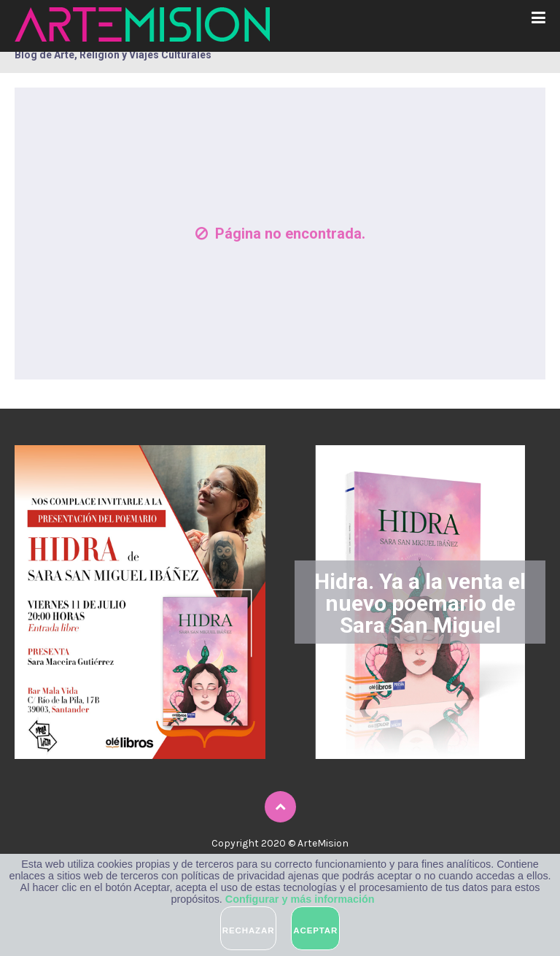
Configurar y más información (300, 899)
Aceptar (315, 930)
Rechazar (249, 930)
